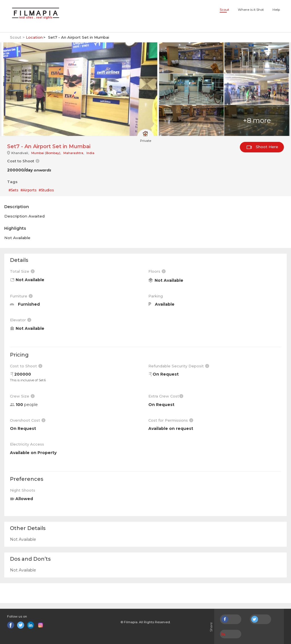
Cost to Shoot (26, 366)
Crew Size (22, 396)
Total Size (22, 271)
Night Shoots (23, 490)
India (90, 153)
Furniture (21, 296)
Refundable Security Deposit (179, 366)
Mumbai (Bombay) (46, 153)
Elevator (21, 320)
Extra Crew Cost (166, 396)
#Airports (28, 190)
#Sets (13, 190)
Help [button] (276, 10)
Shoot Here (262, 147)
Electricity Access (27, 444)
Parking (156, 296)
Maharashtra (73, 153)
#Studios (46, 190)
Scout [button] (224, 10)
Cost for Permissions (171, 420)
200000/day (29, 170)
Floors (157, 271)
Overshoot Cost (28, 420)
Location (34, 37)
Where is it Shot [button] (251, 10)
